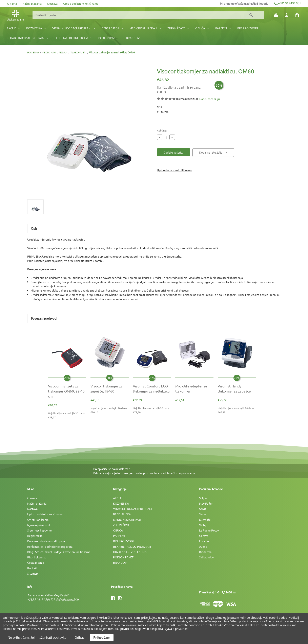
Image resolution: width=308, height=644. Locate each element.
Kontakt (32, 568)
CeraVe (204, 536)
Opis (34, 228)
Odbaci (80, 638)
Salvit (203, 509)
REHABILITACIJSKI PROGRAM (27, 38)
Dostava (52, 3)
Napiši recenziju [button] (210, 99)
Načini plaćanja (32, 3)
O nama (12, 3)
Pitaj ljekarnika (37, 557)
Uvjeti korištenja (38, 520)
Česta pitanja (36, 562)
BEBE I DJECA (112, 28)
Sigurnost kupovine (39, 530)
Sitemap (33, 573)
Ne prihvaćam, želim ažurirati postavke (37, 638)
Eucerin (204, 541)
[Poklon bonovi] (276, 15)
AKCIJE (13, 28)
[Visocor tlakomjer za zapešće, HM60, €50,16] (110, 388)
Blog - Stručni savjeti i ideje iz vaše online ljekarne (59, 552)
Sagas (203, 514)
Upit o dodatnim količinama (81, 3)
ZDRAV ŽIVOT (178, 28)
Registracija (35, 536)
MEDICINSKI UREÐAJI (145, 28)
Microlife (205, 520)
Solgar (203, 498)
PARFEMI (223, 28)
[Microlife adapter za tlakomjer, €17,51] (194, 388)
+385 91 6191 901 (287, 3)
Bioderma (205, 552)
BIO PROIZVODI (248, 28)
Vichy (203, 525)
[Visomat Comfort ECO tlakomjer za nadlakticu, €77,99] (152, 388)
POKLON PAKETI (109, 38)
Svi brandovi (207, 557)
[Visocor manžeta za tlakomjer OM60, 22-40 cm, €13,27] (67, 391)
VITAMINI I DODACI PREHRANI (74, 28)
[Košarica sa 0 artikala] (297, 15)
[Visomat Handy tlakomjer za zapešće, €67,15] (237, 388)
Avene (203, 546)
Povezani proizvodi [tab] (44, 318)
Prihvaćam (102, 638)
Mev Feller (206, 503)
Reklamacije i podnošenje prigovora (50, 546)
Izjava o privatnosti (39, 525)
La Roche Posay (209, 530)
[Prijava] (287, 15)
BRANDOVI (133, 38)
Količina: (162, 130)
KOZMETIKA (36, 28)
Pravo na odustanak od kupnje (46, 541)
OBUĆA (202, 28)
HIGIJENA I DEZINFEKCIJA (73, 38)
